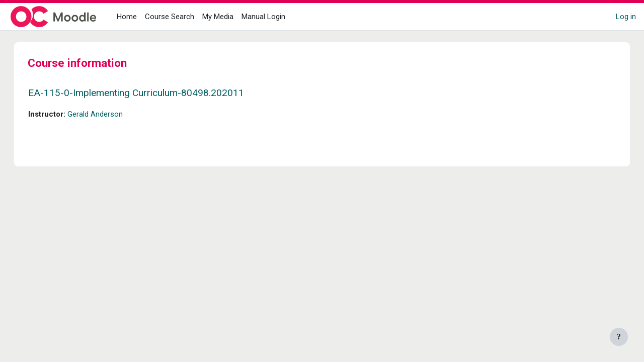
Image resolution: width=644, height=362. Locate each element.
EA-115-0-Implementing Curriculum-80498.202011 (146, 93)
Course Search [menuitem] (170, 17)
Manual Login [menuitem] (263, 17)
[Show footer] (619, 337)
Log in (626, 17)
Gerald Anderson (105, 114)
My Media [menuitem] (218, 17)
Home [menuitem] (127, 17)
